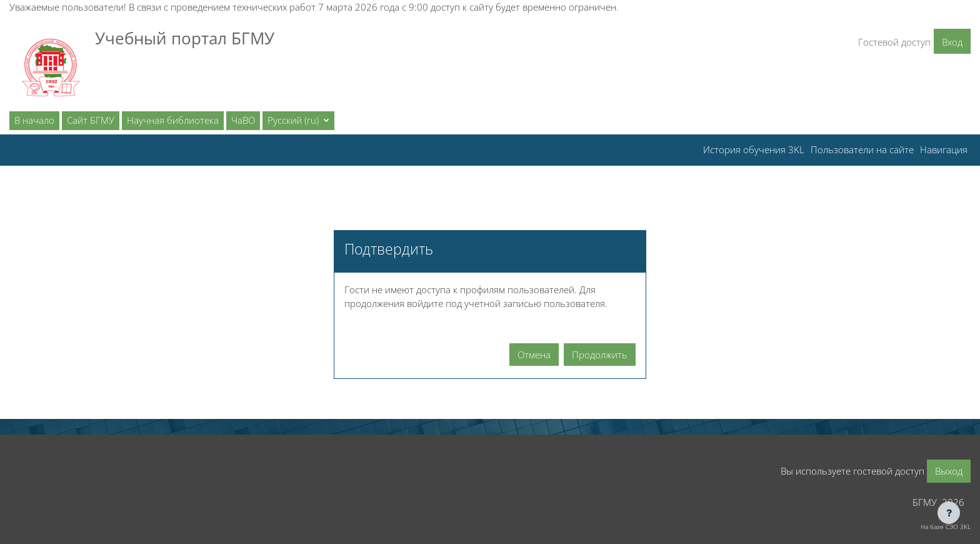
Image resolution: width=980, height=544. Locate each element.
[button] (298, 121)
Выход (949, 471)
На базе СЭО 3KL (946, 526)
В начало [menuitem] (34, 120)
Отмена (534, 355)
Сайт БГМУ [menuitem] (91, 120)
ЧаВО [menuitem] (243, 120)
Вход (952, 42)
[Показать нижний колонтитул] (949, 513)
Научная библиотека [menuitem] (173, 120)
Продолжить (600, 355)
